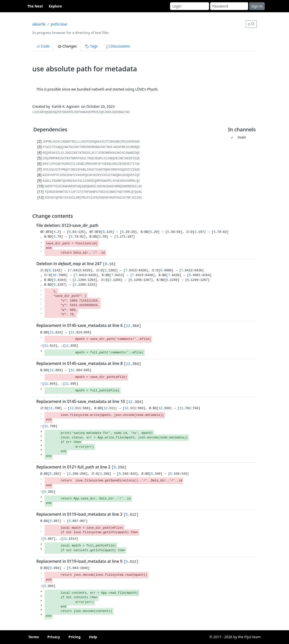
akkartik (39, 24)
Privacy (54, 637)
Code (43, 46)
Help (93, 637)
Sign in (257, 6)
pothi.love (59, 24)
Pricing (75, 637)
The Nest (35, 6)
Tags (91, 46)
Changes (67, 46)
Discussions (118, 46)
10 (55, 275)
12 (128, 326)
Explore (55, 6)
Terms (34, 637)
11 (52, 333)
